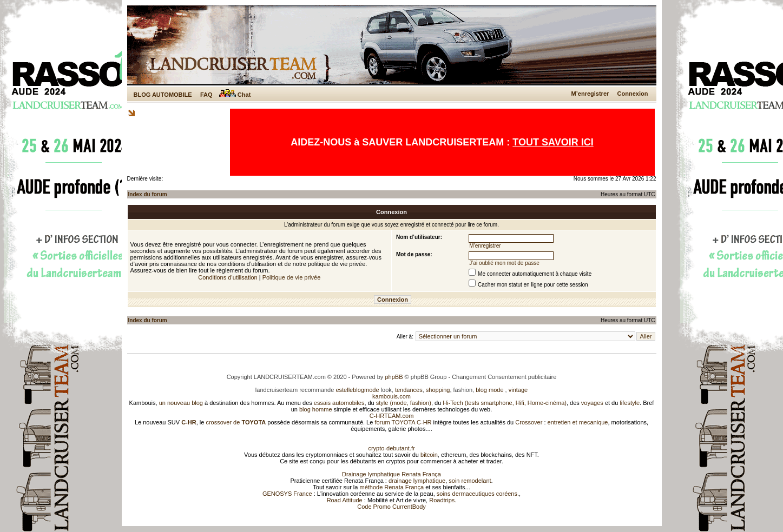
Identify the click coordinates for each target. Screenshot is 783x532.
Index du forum (148, 194)
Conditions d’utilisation (228, 277)
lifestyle (630, 403)
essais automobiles (339, 403)
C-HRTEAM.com (392, 416)
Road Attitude (345, 500)
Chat (235, 95)
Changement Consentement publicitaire (504, 377)
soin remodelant (470, 481)
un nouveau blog (181, 403)
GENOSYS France (287, 494)
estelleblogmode (357, 390)
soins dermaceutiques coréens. (478, 494)
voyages (592, 403)
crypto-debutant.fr (391, 448)
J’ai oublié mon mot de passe (504, 263)
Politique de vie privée (292, 277)
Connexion (633, 94)
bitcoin (429, 455)
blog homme (316, 409)
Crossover (529, 422)
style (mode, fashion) (404, 403)
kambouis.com (392, 396)
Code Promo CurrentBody (392, 507)
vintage (518, 390)
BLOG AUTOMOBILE (163, 95)
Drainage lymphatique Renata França (392, 474)
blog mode (489, 390)
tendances (409, 390)
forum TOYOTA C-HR (403, 422)
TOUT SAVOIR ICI (553, 142)
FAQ (206, 95)
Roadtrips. (443, 500)
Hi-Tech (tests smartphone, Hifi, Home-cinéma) (505, 403)
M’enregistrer (590, 94)
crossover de (235, 422)
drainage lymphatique (417, 481)
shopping (438, 390)
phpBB (394, 377)
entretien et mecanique (578, 422)
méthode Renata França (392, 487)
